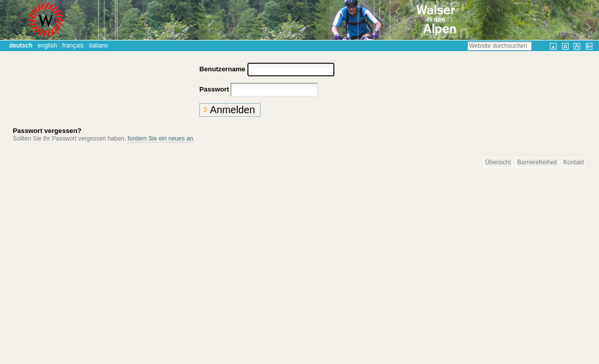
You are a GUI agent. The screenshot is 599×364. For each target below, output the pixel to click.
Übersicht (498, 162)
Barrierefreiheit (537, 162)
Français (73, 45)
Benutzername (222, 69)
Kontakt (574, 162)
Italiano (99, 45)
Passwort (214, 89)
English (48, 45)
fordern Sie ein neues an (160, 139)
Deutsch (21, 45)
